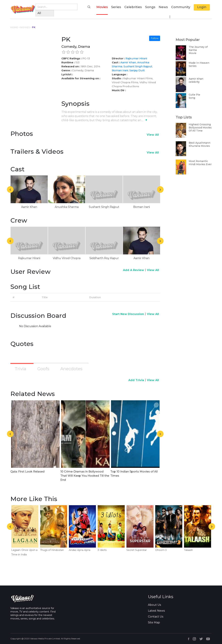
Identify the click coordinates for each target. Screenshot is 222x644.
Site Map (154, 622)
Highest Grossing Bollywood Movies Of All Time (200, 128)
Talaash (188, 550)
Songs (150, 7)
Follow (155, 38)
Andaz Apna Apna (80, 550)
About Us (154, 605)
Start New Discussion (128, 314)
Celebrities (133, 7)
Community (181, 7)
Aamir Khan (128, 62)
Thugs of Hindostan (52, 550)
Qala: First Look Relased (27, 472)
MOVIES (25, 27)
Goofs (43, 369)
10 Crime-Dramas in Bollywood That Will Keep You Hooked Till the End (85, 476)
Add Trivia (136, 380)
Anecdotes (71, 369)
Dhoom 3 (161, 550)
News (163, 7)
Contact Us (156, 617)
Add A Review (133, 270)
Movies (102, 7)
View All (153, 135)
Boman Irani (120, 70)
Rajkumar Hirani (136, 58)
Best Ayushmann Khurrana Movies (200, 144)
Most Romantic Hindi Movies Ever (200, 163)
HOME (14, 27)
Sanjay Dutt (137, 70)
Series (116, 7)
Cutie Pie (194, 95)
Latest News (156, 611)
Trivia (20, 369)
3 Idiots (102, 550)
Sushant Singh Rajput (138, 66)
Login (202, 7)
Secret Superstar (137, 550)
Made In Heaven (199, 63)
